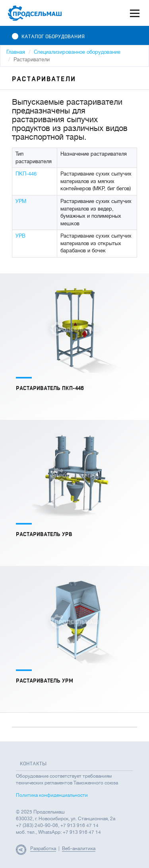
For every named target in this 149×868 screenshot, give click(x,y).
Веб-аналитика (79, 848)
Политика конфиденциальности (52, 795)
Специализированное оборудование (77, 52)
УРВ (20, 236)
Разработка (43, 848)
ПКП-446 (26, 174)
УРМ (21, 201)
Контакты (33, 764)
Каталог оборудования (48, 37)
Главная (16, 52)
